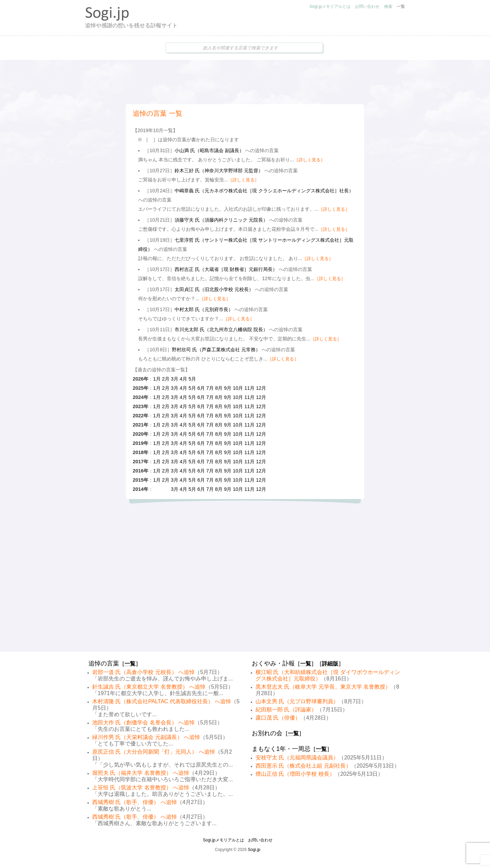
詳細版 (330, 664)
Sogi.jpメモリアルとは (330, 6)
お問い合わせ (367, 6)
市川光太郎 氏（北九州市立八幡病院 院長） (221, 329)
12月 (261, 388)
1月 (157, 379)
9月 (228, 388)
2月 (166, 379)
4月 (183, 379)
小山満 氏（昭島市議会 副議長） (209, 150)
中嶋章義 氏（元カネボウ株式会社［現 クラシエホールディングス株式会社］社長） (264, 191)
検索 (388, 6)
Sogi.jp (254, 850)
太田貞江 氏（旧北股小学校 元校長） (214, 289)
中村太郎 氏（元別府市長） (204, 309)
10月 (238, 388)
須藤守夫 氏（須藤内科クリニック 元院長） (221, 220)
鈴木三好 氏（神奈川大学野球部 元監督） (219, 171)
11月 (249, 388)
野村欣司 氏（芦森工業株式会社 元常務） (216, 350)
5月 (192, 379)
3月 (175, 379)
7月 (210, 388)
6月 (201, 388)
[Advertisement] (245, 82)
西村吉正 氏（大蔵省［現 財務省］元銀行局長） (226, 269)
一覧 (401, 6)
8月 (219, 388)
